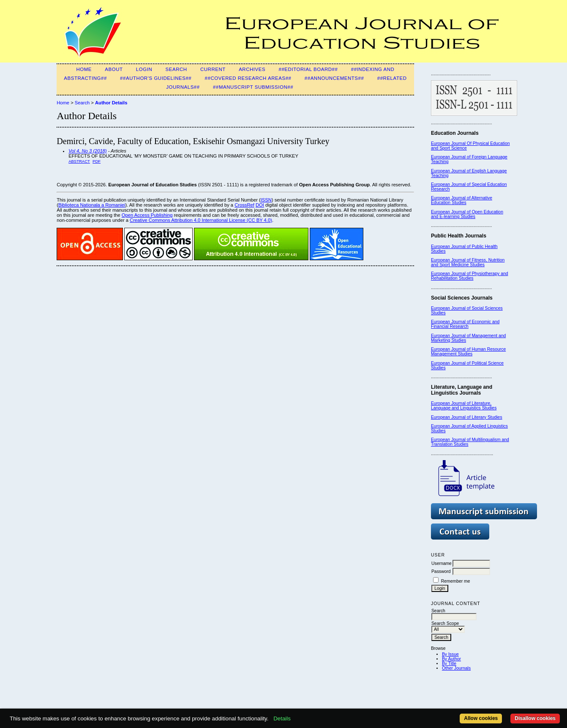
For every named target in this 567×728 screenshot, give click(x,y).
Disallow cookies (535, 718)
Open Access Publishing (147, 215)
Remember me (456, 581)
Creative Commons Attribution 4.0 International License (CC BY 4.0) (201, 220)
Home (84, 69)
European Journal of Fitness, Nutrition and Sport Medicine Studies (468, 262)
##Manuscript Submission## (253, 87)
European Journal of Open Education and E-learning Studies (467, 214)
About (114, 69)
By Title (449, 664)
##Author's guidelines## (156, 78)
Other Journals (456, 668)
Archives (252, 69)
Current (213, 69)
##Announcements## (334, 78)
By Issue (450, 654)
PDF (97, 161)
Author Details (111, 103)
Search (176, 69)
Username (442, 563)
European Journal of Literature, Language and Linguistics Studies (464, 406)
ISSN (266, 200)
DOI (260, 205)
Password (441, 571)
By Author (451, 659)
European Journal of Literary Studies (467, 417)
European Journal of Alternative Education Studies (462, 200)
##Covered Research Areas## (248, 78)
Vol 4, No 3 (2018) (87, 151)
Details (282, 718)
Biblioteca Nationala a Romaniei (92, 205)
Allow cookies (481, 718)
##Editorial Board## (308, 69)
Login (144, 69)
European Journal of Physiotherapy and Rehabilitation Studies (470, 276)
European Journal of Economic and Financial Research (465, 324)
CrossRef (244, 205)
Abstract (79, 161)
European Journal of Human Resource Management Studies (468, 352)
